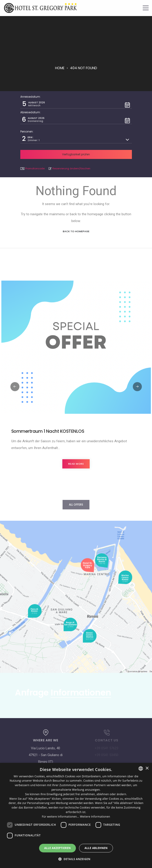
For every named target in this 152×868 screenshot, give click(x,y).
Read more (76, 464)
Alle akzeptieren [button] (58, 848)
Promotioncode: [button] (33, 168)
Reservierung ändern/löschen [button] (69, 168)
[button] (76, 104)
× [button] (147, 768)
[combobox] (141, 769)
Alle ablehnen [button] (96, 848)
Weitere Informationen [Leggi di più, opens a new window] (95, 817)
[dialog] (76, 815)
